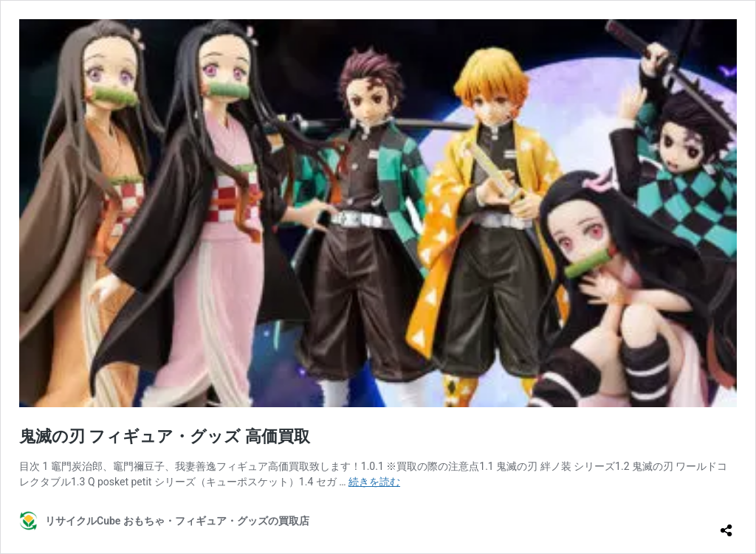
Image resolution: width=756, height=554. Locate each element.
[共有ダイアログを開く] (726, 524)
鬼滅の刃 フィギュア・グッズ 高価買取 (165, 436)
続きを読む (374, 482)
